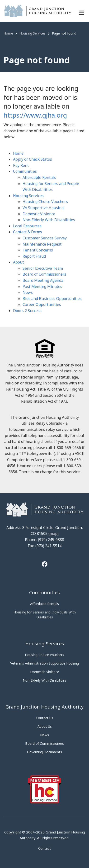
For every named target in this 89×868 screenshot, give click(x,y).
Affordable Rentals (39, 177)
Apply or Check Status (33, 159)
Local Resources (27, 226)
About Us (45, 726)
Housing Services (28, 196)
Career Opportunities (42, 304)
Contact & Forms (28, 232)
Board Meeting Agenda (43, 280)
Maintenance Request (42, 244)
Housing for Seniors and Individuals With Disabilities (45, 615)
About (18, 262)
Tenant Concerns (38, 250)
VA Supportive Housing (43, 208)
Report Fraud (34, 256)
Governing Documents (44, 752)
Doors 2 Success (27, 311)
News (28, 292)
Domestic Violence (39, 214)
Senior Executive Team (43, 268)
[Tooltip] (45, 565)
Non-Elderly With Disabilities (49, 220)
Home (18, 153)
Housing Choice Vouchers (45, 202)
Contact (44, 848)
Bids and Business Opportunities (52, 299)
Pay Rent (21, 165)
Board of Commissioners (44, 274)
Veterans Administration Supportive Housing (44, 663)
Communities (25, 171)
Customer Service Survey (45, 238)
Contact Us (44, 718)
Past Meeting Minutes (42, 286)
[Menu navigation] (82, 13)
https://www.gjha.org (35, 115)
